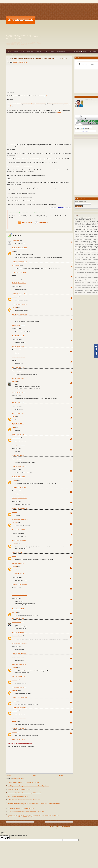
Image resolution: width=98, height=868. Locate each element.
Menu (83, 238)
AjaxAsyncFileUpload (87, 241)
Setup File (84, 286)
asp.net (45, 96)
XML (87, 233)
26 (71, 513)
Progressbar (87, 238)
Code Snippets (80, 220)
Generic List (88, 248)
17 (71, 418)
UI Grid (76, 253)
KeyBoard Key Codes (79, 251)
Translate (85, 129)
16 (71, 407)
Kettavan (15, 480)
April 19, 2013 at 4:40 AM (18, 336)
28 (71, 534)
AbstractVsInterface (78, 268)
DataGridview (89, 240)
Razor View (94, 238)
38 (71, 648)
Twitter (79, 249)
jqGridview (82, 292)
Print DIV (90, 282)
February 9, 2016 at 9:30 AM (19, 654)
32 (71, 578)
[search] (90, 64)
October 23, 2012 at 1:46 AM (19, 283)
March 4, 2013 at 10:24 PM (19, 325)
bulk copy (83, 289)
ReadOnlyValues (93, 284)
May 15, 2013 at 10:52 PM (18, 357)
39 (71, 658)
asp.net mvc (85, 221)
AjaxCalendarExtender (83, 271)
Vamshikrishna (16, 438)
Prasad (14, 417)
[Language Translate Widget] (83, 127)
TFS (93, 286)
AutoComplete (78, 226)
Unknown (15, 297)
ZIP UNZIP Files (82, 253)
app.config (91, 264)
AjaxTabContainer (78, 256)
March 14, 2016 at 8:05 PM (19, 677)
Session (80, 286)
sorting (85, 266)
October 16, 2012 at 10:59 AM (19, 262)
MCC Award (77, 281)
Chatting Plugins (78, 276)
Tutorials (93, 51)
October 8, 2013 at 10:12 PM (19, 487)
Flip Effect (93, 256)
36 (71, 623)
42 (71, 692)
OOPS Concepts (62, 51)
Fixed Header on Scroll (80, 248)
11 (71, 351)
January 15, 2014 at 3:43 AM (19, 540)
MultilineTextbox (92, 251)
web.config (77, 240)
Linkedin (79, 258)
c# (91, 221)
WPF (80, 289)
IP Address (91, 279)
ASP (89, 254)
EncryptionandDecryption (81, 243)
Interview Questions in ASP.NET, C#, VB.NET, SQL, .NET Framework (24, 782)
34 (71, 599)
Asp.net (15, 63)
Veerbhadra (15, 691)
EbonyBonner (16, 265)
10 (71, 340)
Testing (76, 287)
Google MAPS (85, 226)
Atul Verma (15, 523)
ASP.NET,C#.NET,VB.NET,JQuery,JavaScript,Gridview (24, 37)
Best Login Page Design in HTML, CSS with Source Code (21, 808)
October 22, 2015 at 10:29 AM (19, 643)
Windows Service (86, 245)
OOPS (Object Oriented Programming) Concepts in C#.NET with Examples (25, 800)
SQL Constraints (78, 261)
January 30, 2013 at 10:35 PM (19, 304)
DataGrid (83, 277)
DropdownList (78, 225)
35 (71, 613)
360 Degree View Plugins (81, 254)
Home (10, 51)
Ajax (23, 51)
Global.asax (93, 248)
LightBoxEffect (91, 243)
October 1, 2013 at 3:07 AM (19, 477)
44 (71, 712)
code (86, 289)
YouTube (78, 241)
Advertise (91, 268)
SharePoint (93, 231)
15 (71, 397)
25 (71, 503)
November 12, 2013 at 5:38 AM (20, 509)
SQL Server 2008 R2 (86, 261)
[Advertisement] (57, 20)
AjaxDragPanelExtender (80, 272)
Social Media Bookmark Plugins (81, 263)
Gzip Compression (81, 279)
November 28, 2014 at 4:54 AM (20, 595)
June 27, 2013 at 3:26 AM (18, 413)
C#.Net (90, 218)
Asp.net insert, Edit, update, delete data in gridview (19, 789)
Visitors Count (81, 264)
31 (71, 568)
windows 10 (91, 266)
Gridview (30, 51)
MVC (70, 51)
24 (71, 492)
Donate (89, 277)
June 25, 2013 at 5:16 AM (18, 403)
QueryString (85, 259)
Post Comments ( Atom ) (18, 779)
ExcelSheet (78, 231)
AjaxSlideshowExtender (79, 274)
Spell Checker (89, 286)
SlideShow (92, 236)
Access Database (91, 249)
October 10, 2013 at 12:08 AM (19, 498)
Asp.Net (16, 51)
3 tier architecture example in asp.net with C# (18, 796)
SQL (46, 51)
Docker (86, 277)
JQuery (52, 51)
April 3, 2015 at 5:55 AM (18, 609)
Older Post (61, 776)
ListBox (86, 251)
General (94, 218)
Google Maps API (79, 236)
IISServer (85, 228)
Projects (94, 282)
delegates (93, 289)
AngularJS (84, 225)
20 (71, 450)
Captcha (89, 256)
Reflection (90, 259)
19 (71, 439)
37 (71, 637)
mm (13, 251)
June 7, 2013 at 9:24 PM (18, 368)
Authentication (79, 230)
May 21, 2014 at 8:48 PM (18, 563)
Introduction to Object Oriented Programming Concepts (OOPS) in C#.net (24, 793)
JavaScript (39, 51)
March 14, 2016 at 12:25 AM (19, 664)
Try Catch (93, 287)
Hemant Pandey (16, 622)
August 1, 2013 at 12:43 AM (19, 435)
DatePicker (94, 226)
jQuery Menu (84, 249)
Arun (14, 427)
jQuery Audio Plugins (88, 291)
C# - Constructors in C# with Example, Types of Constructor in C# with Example (26, 812)
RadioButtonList (78, 245)
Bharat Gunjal (16, 241)
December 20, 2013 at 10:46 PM (20, 519)
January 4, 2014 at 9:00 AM (19, 530)
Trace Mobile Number (86, 287)
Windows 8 (86, 264)
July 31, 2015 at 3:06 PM (18, 633)
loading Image (94, 245)
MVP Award (83, 281)
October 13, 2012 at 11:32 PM (19, 248)
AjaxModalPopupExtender (92, 235)
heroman (15, 382)
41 (71, 681)
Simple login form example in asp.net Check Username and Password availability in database (29, 786)
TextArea (80, 287)
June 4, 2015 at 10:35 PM (18, 619)
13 (71, 372)
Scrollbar (76, 286)
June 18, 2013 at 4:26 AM (18, 378)
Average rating (85, 256)
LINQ (76, 258)
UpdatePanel (83, 235)
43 (71, 702)
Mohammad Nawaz (17, 636)
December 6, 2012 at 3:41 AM (19, 294)
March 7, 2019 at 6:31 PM (18, 739)
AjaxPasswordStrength (90, 272)
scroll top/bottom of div (89, 292)
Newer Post (9, 776)
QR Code (81, 259)
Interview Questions (81, 51)
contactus (89, 289)
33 (71, 589)
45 (71, 723)
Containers (91, 276)
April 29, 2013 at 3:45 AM (18, 346)
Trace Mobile (12, 55)
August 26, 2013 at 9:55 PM (19, 466)
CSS (90, 226)
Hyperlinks (87, 279)
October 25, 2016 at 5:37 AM (19, 718)
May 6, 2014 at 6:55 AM (18, 553)
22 (71, 471)
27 (71, 524)
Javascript (90, 220)
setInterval (94, 253)
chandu (14, 556)
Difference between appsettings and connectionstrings (34, 103)
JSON (89, 225)
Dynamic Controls (93, 246)
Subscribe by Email (42, 222)
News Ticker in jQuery (88, 258)
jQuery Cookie (89, 253)
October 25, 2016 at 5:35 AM (19, 707)
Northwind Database (91, 281)
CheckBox (86, 230)
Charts (80, 246)
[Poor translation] (7, 838)
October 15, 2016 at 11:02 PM (19, 698)
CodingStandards (85, 276)
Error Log (93, 277)
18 (71, 428)
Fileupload (94, 223)
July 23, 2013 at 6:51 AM (18, 424)
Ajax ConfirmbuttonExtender (84, 269)
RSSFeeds (77, 284)
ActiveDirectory (86, 268)
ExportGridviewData (80, 233)
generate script (81, 291)
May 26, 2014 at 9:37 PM (18, 574)
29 (71, 545)
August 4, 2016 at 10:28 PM (19, 687)
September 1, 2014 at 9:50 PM (19, 584)
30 (71, 557)
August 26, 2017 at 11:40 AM (19, 729)
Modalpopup (92, 228)
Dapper (79, 277)
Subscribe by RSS (25, 223)
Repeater (95, 240)
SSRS (76, 249)
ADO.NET (83, 240)
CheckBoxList (85, 246)
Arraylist (86, 274)
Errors (77, 223)
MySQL (82, 258)
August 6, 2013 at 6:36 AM (18, 445)
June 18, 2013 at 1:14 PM (18, 392)
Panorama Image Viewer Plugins (81, 282)
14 (71, 383)
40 (71, 669)
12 (71, 362)
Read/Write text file (85, 284)
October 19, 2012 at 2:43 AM (19, 272)
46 (71, 733)
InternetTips (87, 236)
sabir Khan (15, 721)
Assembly (90, 274)
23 (71, 481)
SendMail (91, 233)
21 (71, 460)
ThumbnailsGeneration (93, 263)
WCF (80, 238)
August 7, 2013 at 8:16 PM (18, 456)
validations (93, 225)
